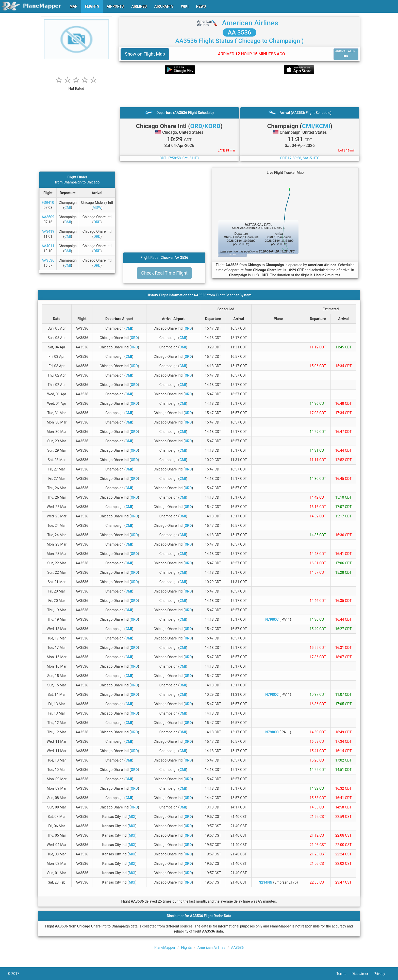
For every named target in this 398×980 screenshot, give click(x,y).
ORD (97, 222)
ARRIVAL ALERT (346, 54)
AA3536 (48, 260)
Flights (186, 948)
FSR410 (48, 202)
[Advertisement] (239, 91)
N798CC (272, 619)
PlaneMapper (165, 948)
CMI (68, 208)
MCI (132, 817)
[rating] (76, 86)
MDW (97, 208)
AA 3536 (239, 32)
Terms (344, 974)
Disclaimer (363, 974)
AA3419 (48, 231)
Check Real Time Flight (164, 273)
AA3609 (48, 217)
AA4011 (48, 246)
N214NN (266, 882)
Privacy (382, 974)
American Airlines (250, 23)
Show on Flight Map (145, 54)
